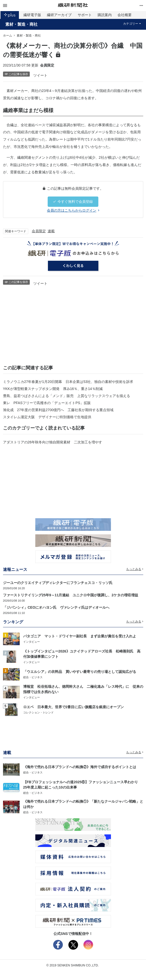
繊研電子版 (32, 15)
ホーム (8, 36)
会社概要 (125, 15)
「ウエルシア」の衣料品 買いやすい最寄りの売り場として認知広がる (80, 672)
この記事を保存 (17, 74)
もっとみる (135, 569)
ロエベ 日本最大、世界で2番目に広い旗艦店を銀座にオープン (74, 707)
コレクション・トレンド (38, 712)
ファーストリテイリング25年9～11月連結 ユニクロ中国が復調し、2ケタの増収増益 (71, 595)
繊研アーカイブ (59, 15)
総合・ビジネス (33, 677)
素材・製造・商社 (21, 24)
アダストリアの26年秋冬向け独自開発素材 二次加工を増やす (53, 442)
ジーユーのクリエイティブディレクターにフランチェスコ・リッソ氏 (58, 583)
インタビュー (32, 642)
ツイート (40, 75)
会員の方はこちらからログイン (73, 210)
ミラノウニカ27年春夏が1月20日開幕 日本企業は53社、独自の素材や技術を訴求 (68, 382)
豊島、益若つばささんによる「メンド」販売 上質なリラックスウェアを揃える (67, 396)
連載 (51, 231)
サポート (85, 15)
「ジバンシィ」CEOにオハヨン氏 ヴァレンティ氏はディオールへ (56, 607)
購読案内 (105, 15)
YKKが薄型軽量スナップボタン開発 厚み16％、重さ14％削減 (53, 389)
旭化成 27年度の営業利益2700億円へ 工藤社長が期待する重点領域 (58, 410)
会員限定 (39, 231)
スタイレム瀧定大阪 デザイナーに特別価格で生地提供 (47, 417)
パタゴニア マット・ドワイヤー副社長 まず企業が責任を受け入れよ (80, 636)
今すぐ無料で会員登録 (73, 202)
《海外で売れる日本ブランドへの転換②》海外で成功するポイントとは (80, 767)
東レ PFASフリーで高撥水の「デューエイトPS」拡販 (47, 403)
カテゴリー (132, 24)
